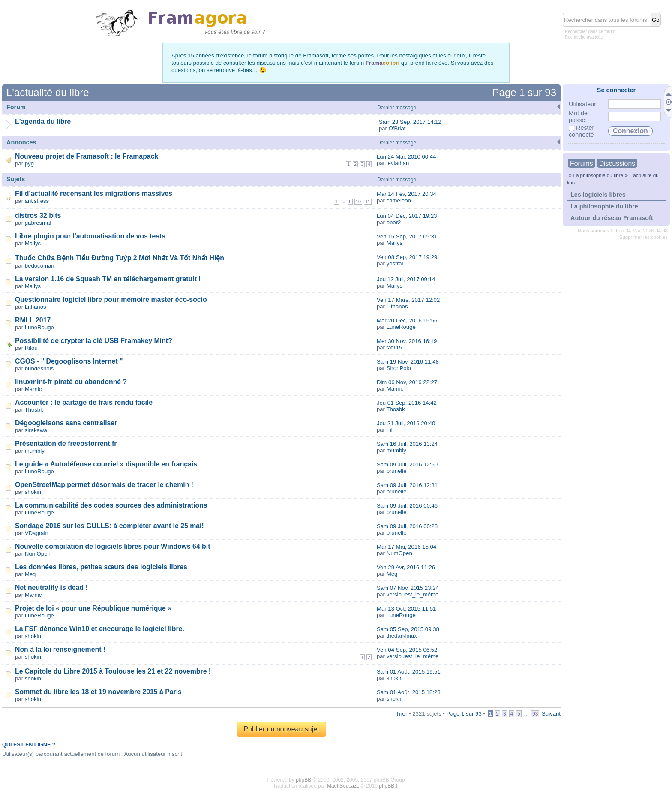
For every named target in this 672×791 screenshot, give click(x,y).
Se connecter (616, 90)
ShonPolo (399, 368)
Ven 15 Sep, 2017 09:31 (407, 236)
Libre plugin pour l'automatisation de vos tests (90, 236)
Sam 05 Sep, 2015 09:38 (408, 629)
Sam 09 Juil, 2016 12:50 (407, 465)
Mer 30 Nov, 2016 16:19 (407, 341)
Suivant (551, 714)
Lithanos (36, 307)
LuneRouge (39, 327)
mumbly (35, 451)
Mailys (33, 243)
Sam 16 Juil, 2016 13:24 (407, 444)
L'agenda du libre (43, 122)
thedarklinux (402, 636)
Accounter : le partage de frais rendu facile (84, 402)
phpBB (303, 780)
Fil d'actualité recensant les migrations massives (94, 194)
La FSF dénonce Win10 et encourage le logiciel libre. (100, 629)
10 (358, 202)
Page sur (524, 92)
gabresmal (38, 223)
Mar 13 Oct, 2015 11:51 (406, 609)
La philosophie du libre (598, 175)
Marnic (33, 389)
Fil (390, 430)
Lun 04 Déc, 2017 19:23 (407, 216)
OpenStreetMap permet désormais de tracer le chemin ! (104, 485)
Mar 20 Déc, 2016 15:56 (407, 320)
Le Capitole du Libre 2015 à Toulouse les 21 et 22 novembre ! (113, 671)
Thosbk (34, 410)
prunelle (397, 471)
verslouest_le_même (413, 594)
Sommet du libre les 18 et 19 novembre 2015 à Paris (98, 692)
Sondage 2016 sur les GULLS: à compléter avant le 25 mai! (109, 526)
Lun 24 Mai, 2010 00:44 (406, 157)
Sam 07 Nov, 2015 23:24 (408, 588)
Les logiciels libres (598, 195)
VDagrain (37, 533)
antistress (37, 201)
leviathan (398, 163)
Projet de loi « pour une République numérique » (93, 608)
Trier (402, 714)
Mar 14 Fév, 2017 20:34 (406, 194)
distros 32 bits (38, 215)
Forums (582, 164)
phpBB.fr (389, 786)
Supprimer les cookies (643, 237)
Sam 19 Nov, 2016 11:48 (408, 362)
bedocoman (40, 266)
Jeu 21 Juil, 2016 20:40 (406, 423)
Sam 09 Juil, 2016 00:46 (407, 506)
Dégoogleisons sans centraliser (66, 423)
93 (535, 714)
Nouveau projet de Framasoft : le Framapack (87, 156)
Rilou (31, 348)
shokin (33, 492)
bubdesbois (39, 368)
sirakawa (36, 430)
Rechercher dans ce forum (590, 32)
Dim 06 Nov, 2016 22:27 (407, 382)
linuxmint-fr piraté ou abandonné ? (71, 382)
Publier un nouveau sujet (281, 729)
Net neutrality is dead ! (51, 588)
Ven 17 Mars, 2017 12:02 (408, 300)
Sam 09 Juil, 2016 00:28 (407, 526)
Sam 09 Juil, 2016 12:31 (407, 485)
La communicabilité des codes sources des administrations (111, 505)
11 (368, 202)
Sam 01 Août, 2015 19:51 (409, 672)
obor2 (394, 222)
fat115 (394, 347)
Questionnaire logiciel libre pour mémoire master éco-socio (111, 299)
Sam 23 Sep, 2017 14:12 (410, 122)
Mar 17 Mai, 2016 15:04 (406, 547)
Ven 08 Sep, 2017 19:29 (407, 257)
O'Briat (397, 128)
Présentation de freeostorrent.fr (66, 444)
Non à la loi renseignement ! (60, 649)
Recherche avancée (584, 37)
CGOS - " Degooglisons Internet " (69, 361)
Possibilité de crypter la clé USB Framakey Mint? (94, 341)
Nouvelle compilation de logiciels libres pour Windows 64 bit (112, 546)
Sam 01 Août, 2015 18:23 (409, 692)
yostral (395, 263)
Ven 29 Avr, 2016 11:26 (406, 567)
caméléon (399, 200)
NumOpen (38, 554)
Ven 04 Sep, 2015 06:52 (407, 650)
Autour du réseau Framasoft (612, 218)
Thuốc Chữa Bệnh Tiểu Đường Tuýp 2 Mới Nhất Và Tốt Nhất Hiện (120, 258)
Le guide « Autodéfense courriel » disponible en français (106, 464)
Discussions (617, 164)
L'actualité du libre (48, 92)
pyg (29, 164)
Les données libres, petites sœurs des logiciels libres (101, 567)
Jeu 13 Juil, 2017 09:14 (406, 279)
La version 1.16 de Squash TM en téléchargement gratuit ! (108, 279)
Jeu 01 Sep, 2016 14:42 (407, 403)
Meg (30, 574)
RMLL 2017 (33, 320)
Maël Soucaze (343, 786)
